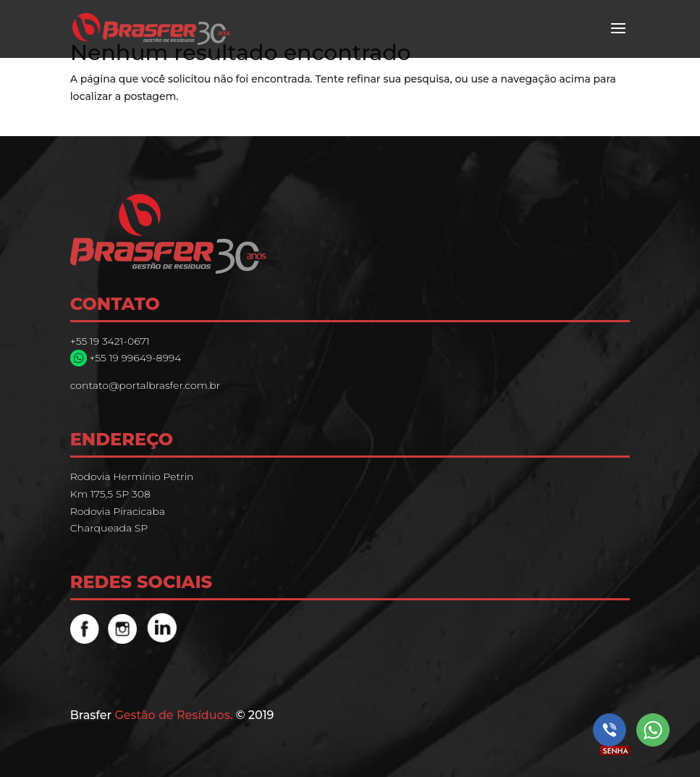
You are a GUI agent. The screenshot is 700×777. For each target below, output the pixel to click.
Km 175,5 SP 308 (110, 494)
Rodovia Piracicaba (118, 511)
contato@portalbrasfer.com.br (146, 385)
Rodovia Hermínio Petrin (132, 476)
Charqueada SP (109, 528)
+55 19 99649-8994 (134, 358)
